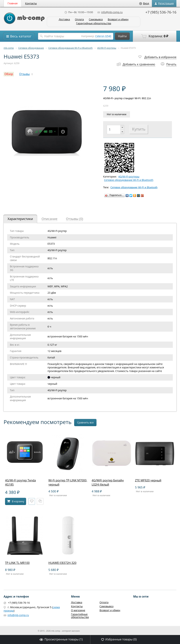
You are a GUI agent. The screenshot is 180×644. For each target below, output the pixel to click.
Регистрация (164, 3)
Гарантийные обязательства (94, 23)
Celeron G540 (103, 36)
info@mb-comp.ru (110, 12)
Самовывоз (96, 20)
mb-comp (9, 48)
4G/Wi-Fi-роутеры (107, 48)
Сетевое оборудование (31, 48)
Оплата (79, 20)
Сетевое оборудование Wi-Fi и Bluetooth (71, 48)
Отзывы (24, 74)
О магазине (78, 610)
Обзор (9, 74)
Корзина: (155, 36)
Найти (122, 36)
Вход (144, 3)
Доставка (64, 20)
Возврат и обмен (118, 20)
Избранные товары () (119, 639)
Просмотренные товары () (61, 639)
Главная (13, 3)
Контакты (31, 3)
